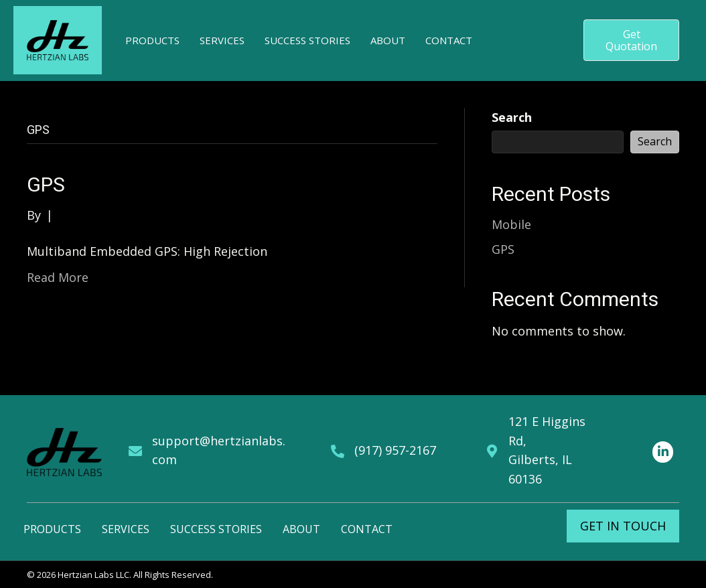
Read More (58, 277)
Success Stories (216, 529)
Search (512, 117)
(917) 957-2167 (395, 450)
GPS (46, 185)
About (301, 529)
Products (52, 529)
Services (126, 529)
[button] (631, 40)
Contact (367, 529)
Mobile (511, 224)
